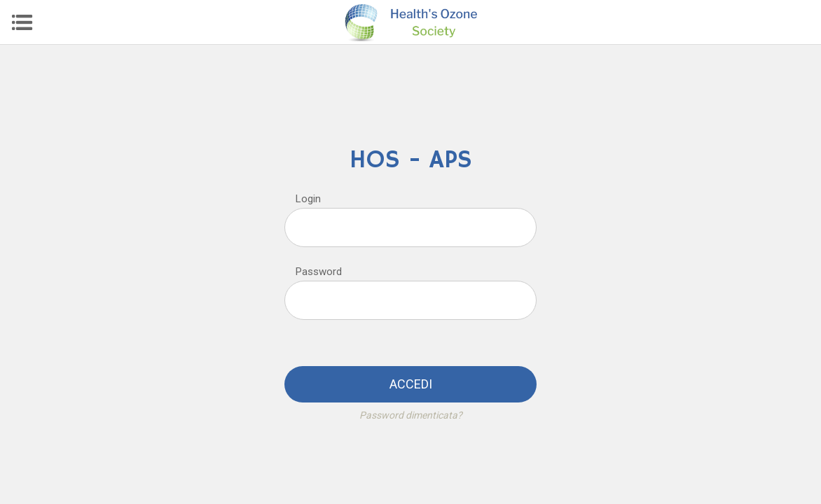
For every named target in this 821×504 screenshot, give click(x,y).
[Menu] (22, 22)
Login (308, 199)
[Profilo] (799, 22)
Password (319, 272)
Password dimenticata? (411, 415)
